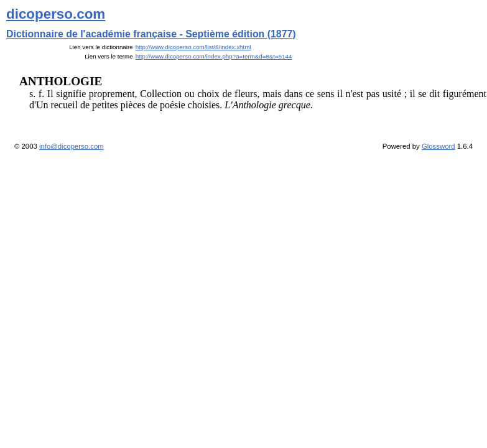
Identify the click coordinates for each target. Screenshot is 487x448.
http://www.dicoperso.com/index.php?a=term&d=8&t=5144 (214, 56)
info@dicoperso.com (72, 146)
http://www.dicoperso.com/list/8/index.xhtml (193, 47)
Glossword (438, 146)
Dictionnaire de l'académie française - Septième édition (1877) (151, 34)
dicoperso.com (56, 14)
